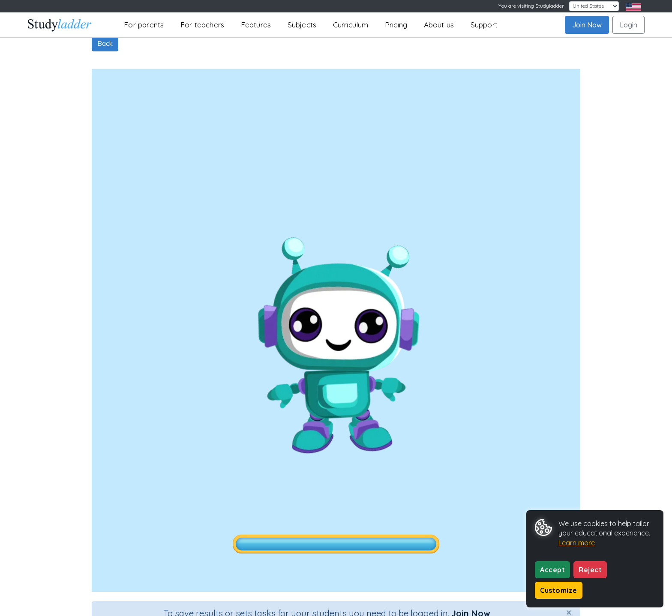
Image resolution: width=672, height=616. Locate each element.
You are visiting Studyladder (531, 6)
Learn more (577, 543)
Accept (552, 570)
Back (105, 43)
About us (439, 25)
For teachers (202, 25)
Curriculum (351, 25)
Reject (590, 570)
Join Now (587, 25)
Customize (559, 590)
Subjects (302, 25)
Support (484, 25)
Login (628, 25)
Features (256, 25)
